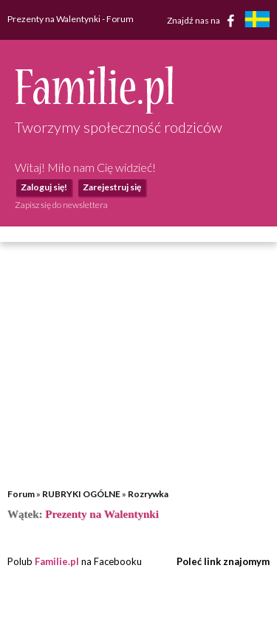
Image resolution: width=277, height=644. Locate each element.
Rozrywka (148, 494)
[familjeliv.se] (257, 21)
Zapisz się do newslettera (61, 205)
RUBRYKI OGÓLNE (81, 494)
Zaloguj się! (44, 187)
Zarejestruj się (112, 187)
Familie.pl (57, 561)
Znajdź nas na (204, 21)
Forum (21, 494)
